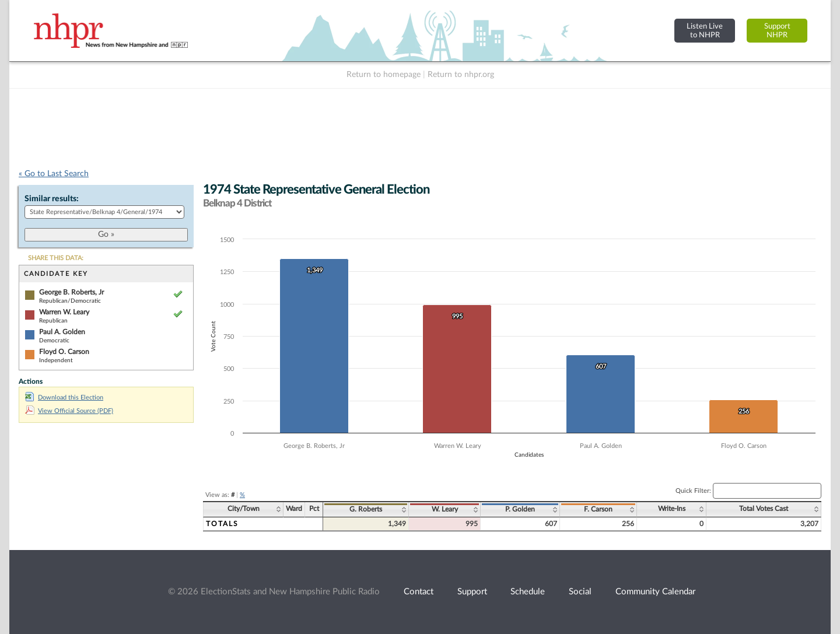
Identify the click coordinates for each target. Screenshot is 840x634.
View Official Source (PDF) (69, 411)
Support (472, 592)
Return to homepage (384, 75)
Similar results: (52, 199)
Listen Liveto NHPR (705, 31)
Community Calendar (655, 592)
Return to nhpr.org (461, 75)
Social (580, 592)
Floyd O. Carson (64, 352)
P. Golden (520, 509)
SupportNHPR (777, 31)
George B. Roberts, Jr (71, 292)
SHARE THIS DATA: (56, 258)
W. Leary (445, 509)
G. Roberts (366, 509)
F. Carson (598, 509)
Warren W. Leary (64, 312)
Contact (419, 592)
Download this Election (64, 397)
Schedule (528, 592)
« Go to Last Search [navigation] (54, 174)
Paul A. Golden (62, 332)
